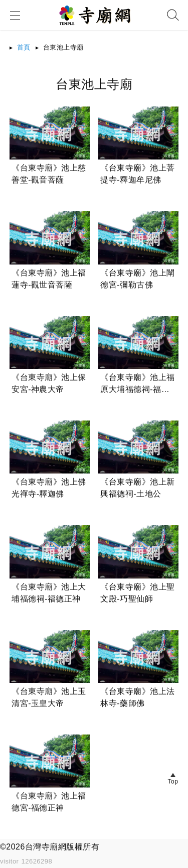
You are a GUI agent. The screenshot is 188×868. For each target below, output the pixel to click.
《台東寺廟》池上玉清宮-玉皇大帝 (49, 697)
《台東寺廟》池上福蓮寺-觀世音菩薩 (49, 279)
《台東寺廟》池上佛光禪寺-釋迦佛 (49, 488)
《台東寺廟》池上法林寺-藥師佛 (138, 697)
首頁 (24, 47)
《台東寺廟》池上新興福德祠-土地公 (138, 488)
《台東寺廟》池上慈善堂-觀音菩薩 (49, 174)
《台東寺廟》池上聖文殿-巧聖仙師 (138, 593)
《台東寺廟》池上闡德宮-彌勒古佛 (138, 279)
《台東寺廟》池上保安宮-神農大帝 (49, 383)
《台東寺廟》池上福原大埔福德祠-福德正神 (138, 384)
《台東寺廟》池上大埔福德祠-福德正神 (49, 593)
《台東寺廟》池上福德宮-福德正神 (49, 802)
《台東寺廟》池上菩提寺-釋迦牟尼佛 (138, 174)
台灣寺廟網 (46, 847)
